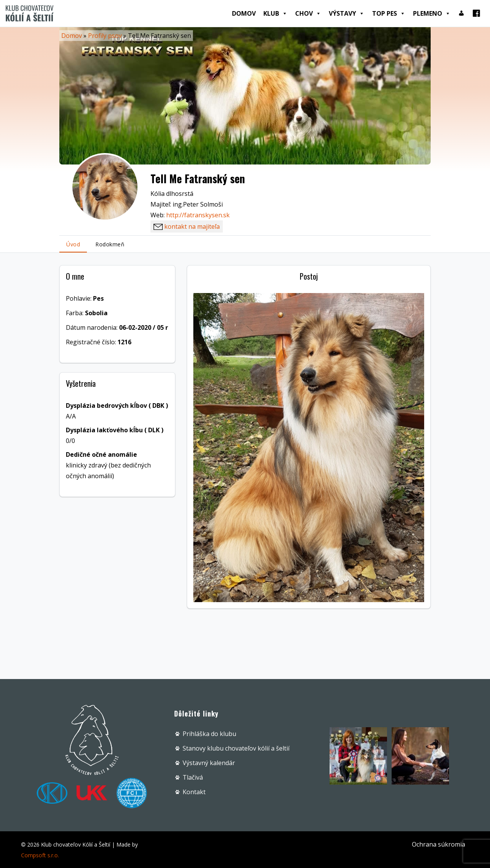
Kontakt (194, 792)
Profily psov (105, 36)
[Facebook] (476, 13)
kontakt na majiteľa (187, 226)
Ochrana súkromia (439, 844)
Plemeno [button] (432, 13)
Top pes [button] (389, 13)
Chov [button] (308, 13)
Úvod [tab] (73, 244)
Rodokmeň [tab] (110, 244)
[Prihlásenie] (461, 13)
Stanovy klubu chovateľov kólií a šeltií (236, 748)
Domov (244, 13)
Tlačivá (193, 777)
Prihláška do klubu (209, 734)
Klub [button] (275, 13)
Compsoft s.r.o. (40, 855)
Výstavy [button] (347, 13)
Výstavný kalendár (209, 763)
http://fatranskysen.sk (198, 215)
